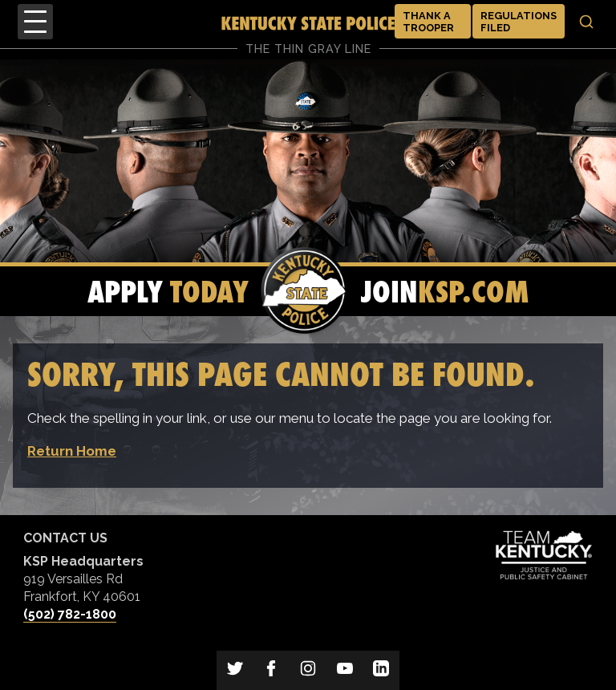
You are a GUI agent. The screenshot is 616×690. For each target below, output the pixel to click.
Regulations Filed (519, 22)
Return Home (72, 451)
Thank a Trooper (428, 22)
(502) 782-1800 (70, 614)
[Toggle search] (586, 22)
